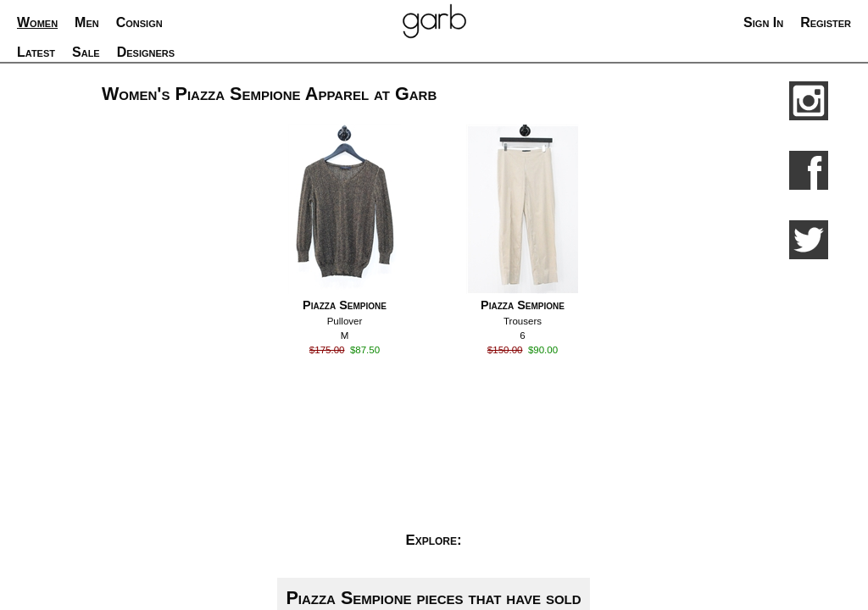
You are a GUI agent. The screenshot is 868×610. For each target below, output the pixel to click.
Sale (86, 52)
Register (826, 22)
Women (37, 22)
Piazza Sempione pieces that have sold (433, 598)
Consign (139, 22)
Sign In (763, 22)
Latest (36, 52)
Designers (146, 52)
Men (87, 22)
